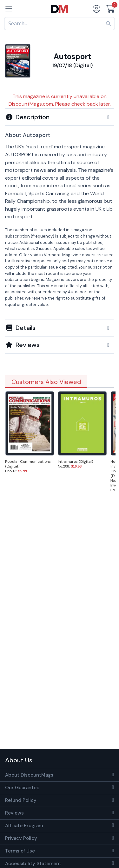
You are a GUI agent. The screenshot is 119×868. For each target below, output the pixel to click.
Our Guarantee (22, 788)
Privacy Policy (21, 838)
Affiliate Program (24, 826)
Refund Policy (21, 800)
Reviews (14, 813)
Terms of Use (20, 851)
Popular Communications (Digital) (28, 464)
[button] (60, 117)
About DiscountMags (29, 775)
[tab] (60, 117)
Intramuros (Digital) (75, 462)
